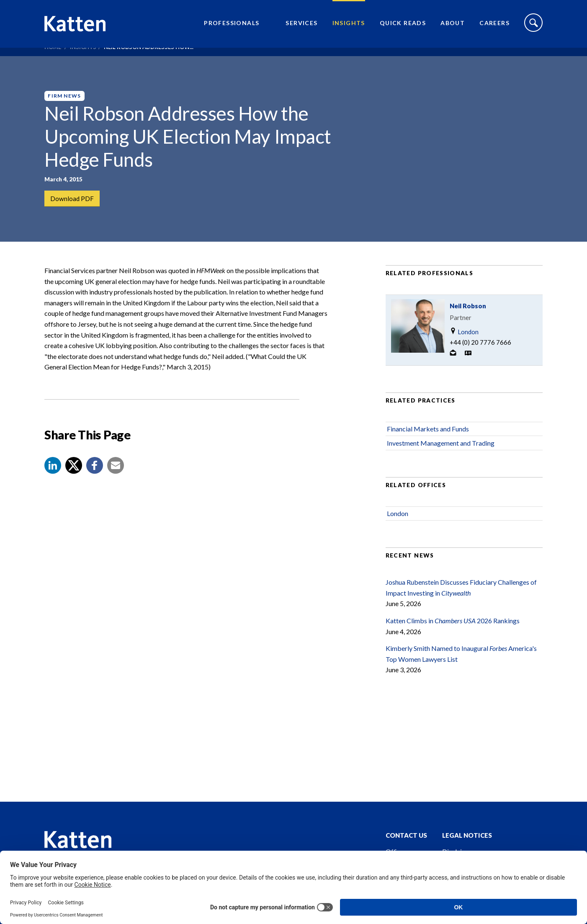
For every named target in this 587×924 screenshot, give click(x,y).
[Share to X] (74, 483)
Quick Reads (403, 27)
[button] (53, 483)
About (453, 27)
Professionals (232, 27)
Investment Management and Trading (441, 461)
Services (301, 27)
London (464, 350)
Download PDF (73, 199)
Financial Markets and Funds (428, 447)
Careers (494, 27)
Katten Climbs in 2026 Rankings (453, 639)
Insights (349, 27)
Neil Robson (468, 324)
